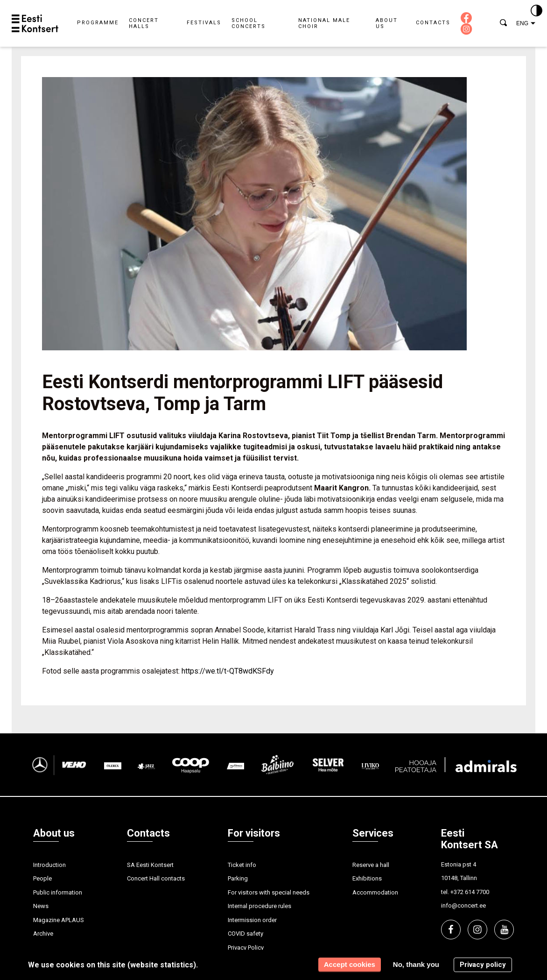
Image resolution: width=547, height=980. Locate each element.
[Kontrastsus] (536, 11)
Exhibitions (367, 878)
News (41, 906)
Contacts (433, 23)
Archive (43, 934)
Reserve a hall (371, 865)
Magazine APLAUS (59, 920)
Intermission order (252, 920)
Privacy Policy (246, 948)
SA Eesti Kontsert (150, 865)
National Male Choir (324, 23)
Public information (58, 892)
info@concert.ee (463, 905)
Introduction (49, 865)
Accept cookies (350, 964)
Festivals (204, 23)
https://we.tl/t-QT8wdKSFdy (228, 671)
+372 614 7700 (470, 892)
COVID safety (245, 934)
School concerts (249, 23)
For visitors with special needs (269, 892)
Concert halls (144, 23)
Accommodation (375, 892)
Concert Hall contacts (156, 878)
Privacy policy (483, 965)
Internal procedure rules (259, 906)
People (42, 878)
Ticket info (242, 865)
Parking (238, 878)
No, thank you (416, 964)
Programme (98, 23)
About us (387, 23)
